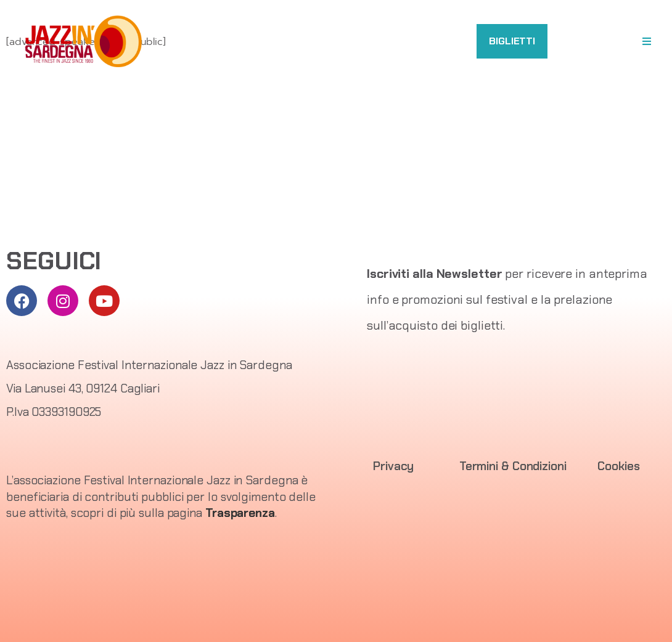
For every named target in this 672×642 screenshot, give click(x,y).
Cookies (618, 466)
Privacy (393, 466)
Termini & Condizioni (513, 466)
